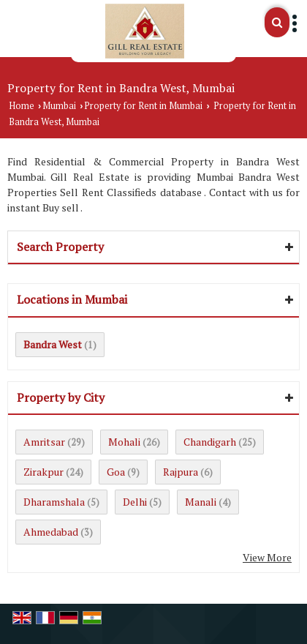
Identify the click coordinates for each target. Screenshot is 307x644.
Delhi (135, 502)
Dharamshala (54, 502)
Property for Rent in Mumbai (143, 106)
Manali (201, 502)
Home (22, 106)
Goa (116, 472)
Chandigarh (210, 442)
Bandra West (53, 344)
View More (267, 557)
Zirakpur (43, 472)
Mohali (124, 442)
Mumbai (59, 106)
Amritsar (44, 442)
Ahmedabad (51, 532)
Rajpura (181, 472)
